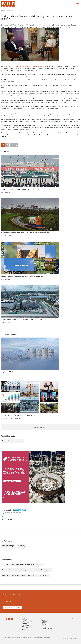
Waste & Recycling (27, 627)
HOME (2, 11)
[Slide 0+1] (38, 505)
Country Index (25, 631)
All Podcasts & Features (40, 427)
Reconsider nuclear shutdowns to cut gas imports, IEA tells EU (25, 575)
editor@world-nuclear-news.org (50, 627)
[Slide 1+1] (40, 505)
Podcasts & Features (5, 375)
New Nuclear (25, 620)
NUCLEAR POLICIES (9, 11)
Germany (22, 546)
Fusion (23, 630)
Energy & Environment (27, 618)
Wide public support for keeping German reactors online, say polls (27, 570)
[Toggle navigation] (78, 3)
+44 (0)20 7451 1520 (47, 628)
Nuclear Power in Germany (12, 441)
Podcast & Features (27, 628)
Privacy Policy (66, 638)
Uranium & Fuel (26, 625)
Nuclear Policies (26, 622)
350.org (37, 103)
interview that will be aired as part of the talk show (23, 67)
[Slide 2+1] (43, 505)
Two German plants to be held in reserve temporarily (22, 565)
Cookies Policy (74, 638)
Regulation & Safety (27, 621)
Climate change (8, 546)
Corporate (24, 624)
